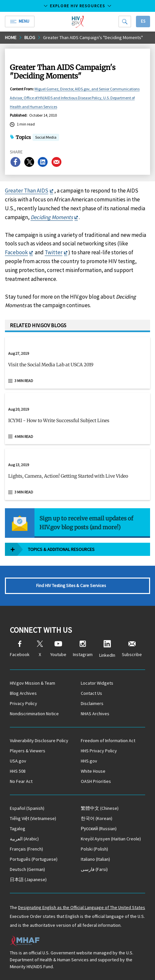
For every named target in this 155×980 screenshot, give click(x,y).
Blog (30, 37)
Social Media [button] (46, 138)
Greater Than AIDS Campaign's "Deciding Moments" (93, 37)
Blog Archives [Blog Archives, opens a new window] (23, 693)
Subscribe (132, 649)
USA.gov (18, 761)
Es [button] (143, 21)
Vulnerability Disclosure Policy (39, 741)
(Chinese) (100, 808)
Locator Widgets (97, 683)
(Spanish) (27, 808)
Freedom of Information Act (108, 741)
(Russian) (99, 829)
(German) (27, 869)
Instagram (83, 649)
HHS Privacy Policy (99, 751)
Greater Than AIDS (27, 191)
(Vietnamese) (33, 818)
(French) (26, 849)
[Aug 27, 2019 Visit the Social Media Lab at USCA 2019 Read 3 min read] (77, 363)
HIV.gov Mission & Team (33, 683)
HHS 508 (18, 771)
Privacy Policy (23, 703)
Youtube (58, 649)
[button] (77, 367)
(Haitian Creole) (111, 839)
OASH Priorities (96, 781)
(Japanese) (28, 879)
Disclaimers (92, 703)
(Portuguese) (34, 859)
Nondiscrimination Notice (34, 714)
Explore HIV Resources (77, 6)
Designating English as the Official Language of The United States (82, 907)
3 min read (24, 381)
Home (11, 37)
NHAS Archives (95, 714)
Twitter (54, 252)
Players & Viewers (28, 751)
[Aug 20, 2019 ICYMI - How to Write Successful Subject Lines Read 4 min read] (77, 419)
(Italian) (95, 859)
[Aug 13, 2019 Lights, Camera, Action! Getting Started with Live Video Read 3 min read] (77, 474)
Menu (20, 21)
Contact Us (91, 693)
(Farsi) (94, 869)
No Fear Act (21, 781)
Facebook (16, 252)
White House (93, 771)
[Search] (125, 22)
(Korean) (97, 818)
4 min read (24, 436)
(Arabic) (24, 839)
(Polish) (94, 849)
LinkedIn (107, 649)
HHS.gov (89, 761)
